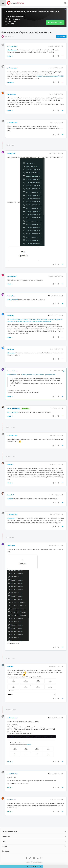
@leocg (10, 492)
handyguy (11, 309)
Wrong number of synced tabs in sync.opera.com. (39, 368)
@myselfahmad (13, 293)
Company (6, 845)
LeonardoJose (12, 365)
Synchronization (9, 30)
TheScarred (11, 539)
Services (6, 830)
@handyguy (12, 347)
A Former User (12, 40)
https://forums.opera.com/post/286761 (50, 70)
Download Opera (56, 16)
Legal (4, 840)
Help (4, 835)
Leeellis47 (11, 458)
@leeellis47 (11, 512)
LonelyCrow (11, 147)
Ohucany (10, 660)
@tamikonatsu (12, 44)
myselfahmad (12, 270)
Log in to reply (61, 30)
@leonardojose (13, 406)
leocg (9, 402)
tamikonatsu (12, 88)
